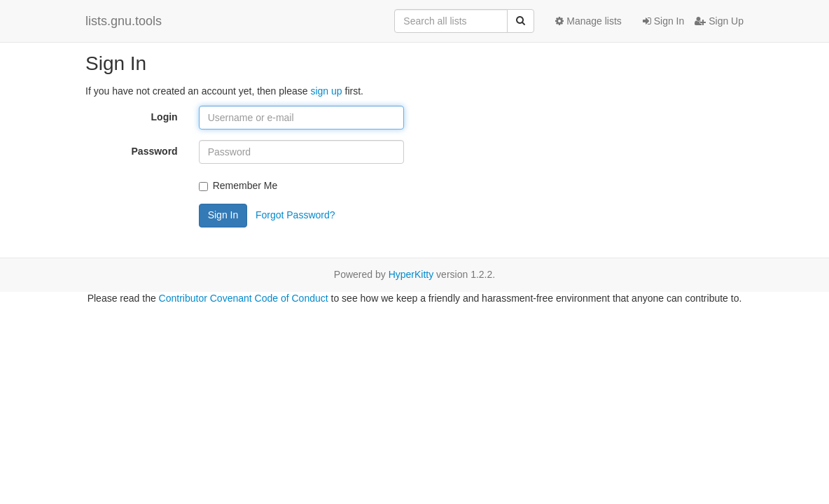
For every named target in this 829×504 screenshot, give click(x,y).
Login (165, 117)
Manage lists (588, 21)
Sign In (663, 21)
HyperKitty (411, 274)
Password (155, 151)
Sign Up (719, 21)
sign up (326, 91)
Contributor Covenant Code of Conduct (244, 298)
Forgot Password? (295, 215)
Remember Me (238, 185)
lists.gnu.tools (124, 21)
